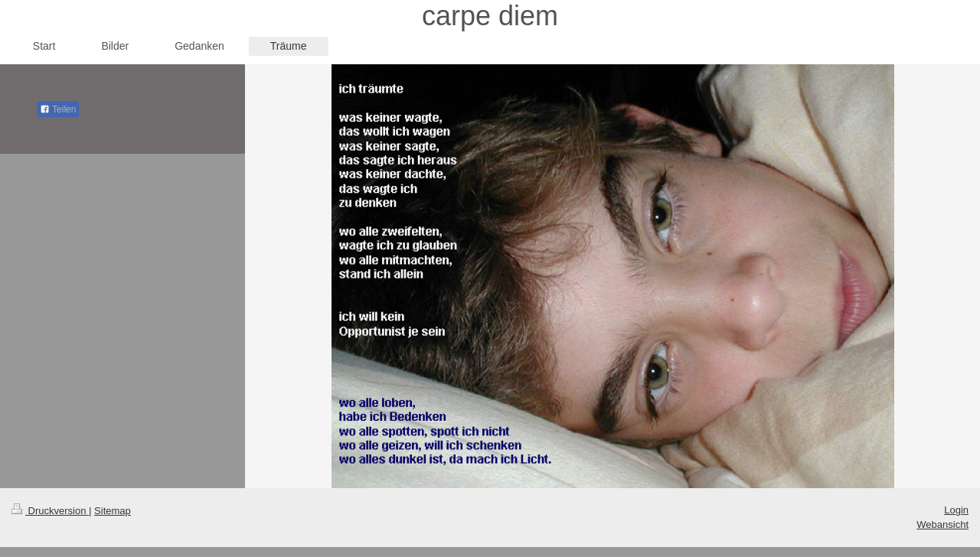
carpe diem (490, 16)
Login (956, 510)
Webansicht (942, 524)
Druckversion (50, 511)
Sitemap (113, 511)
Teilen (58, 109)
